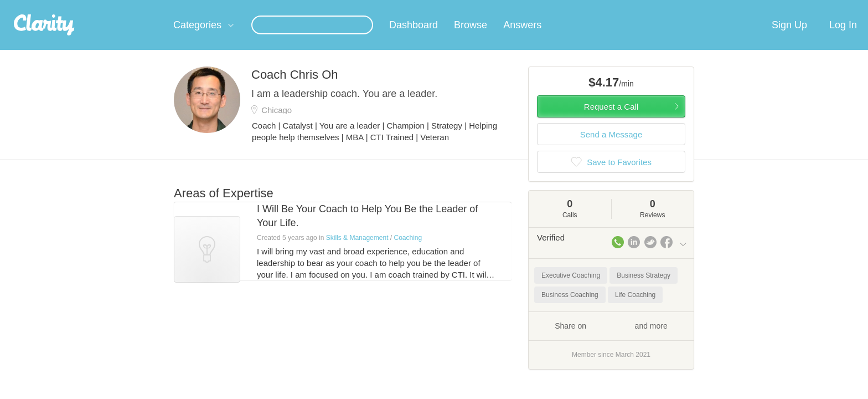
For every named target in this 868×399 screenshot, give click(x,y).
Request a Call (611, 120)
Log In (843, 38)
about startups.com (727, 7)
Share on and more (611, 339)
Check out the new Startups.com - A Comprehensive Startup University (567, 7)
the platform (157, 6)
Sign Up (789, 38)
